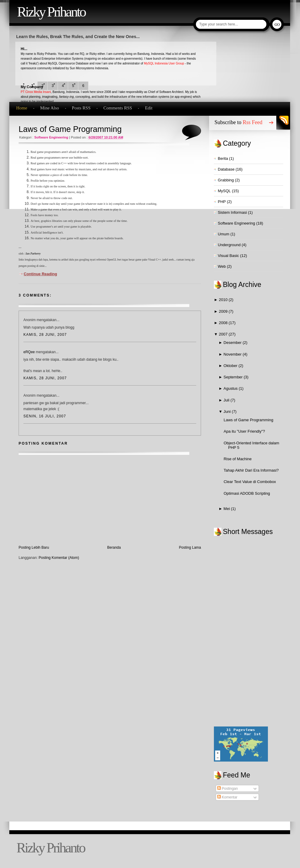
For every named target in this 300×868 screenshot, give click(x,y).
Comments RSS (118, 108)
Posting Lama (190, 547)
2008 (224, 323)
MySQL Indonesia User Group (164, 63)
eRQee (29, 352)
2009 (224, 311)
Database (226, 169)
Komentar (227, 797)
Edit (149, 108)
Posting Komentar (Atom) (59, 558)
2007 (224, 334)
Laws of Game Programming (70, 129)
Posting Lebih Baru (34, 547)
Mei (227, 509)
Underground (229, 245)
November (233, 354)
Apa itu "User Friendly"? (244, 431)
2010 (224, 300)
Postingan (228, 789)
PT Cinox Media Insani (36, 92)
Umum (223, 234)
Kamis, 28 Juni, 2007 (45, 335)
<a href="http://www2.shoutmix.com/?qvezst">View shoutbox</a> (252, 631)
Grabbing (226, 180)
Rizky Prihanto (51, 12)
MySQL (224, 191)
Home (22, 108)
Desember (233, 343)
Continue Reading (40, 274)
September (234, 377)
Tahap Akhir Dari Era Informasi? (251, 470)
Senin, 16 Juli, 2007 (45, 416)
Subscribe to (238, 122)
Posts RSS (81, 108)
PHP (222, 202)
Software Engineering (51, 137)
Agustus (231, 388)
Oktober (231, 366)
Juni (228, 412)
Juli (227, 400)
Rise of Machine (237, 459)
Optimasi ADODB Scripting (247, 493)
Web (222, 266)
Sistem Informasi (232, 212)
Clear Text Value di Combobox (250, 482)
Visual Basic (228, 256)
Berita (223, 158)
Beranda (114, 547)
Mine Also (50, 108)
